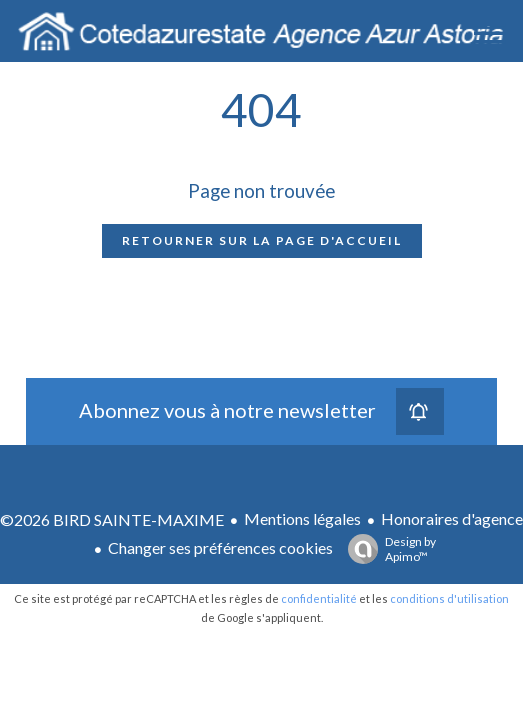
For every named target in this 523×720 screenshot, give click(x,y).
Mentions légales (302, 518)
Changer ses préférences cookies (220, 547)
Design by (387, 549)
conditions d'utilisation (449, 598)
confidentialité (319, 598)
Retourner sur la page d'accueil (262, 240)
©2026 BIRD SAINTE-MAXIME (112, 519)
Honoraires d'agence (452, 518)
